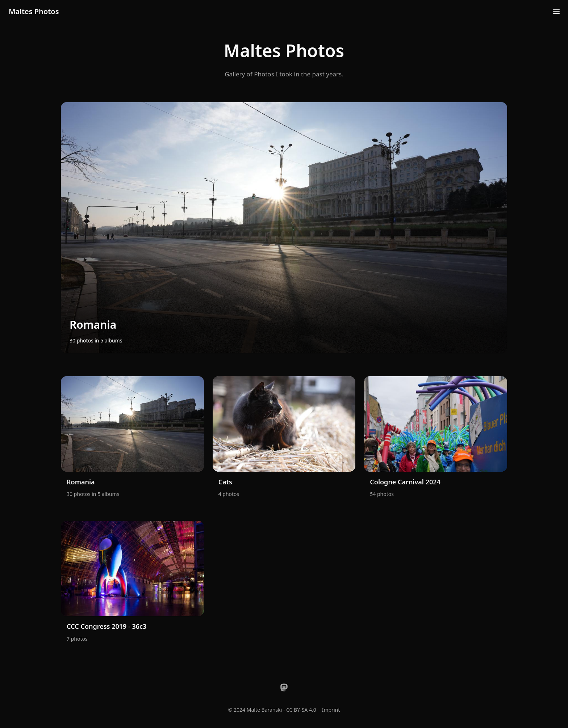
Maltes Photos (34, 11)
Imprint (331, 710)
